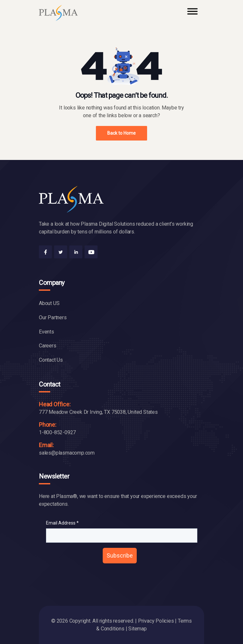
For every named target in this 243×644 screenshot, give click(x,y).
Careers (48, 346)
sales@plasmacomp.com (67, 453)
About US (49, 303)
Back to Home (121, 133)
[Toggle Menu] (192, 14)
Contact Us (51, 360)
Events (46, 332)
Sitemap (138, 629)
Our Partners (53, 317)
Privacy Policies (156, 621)
